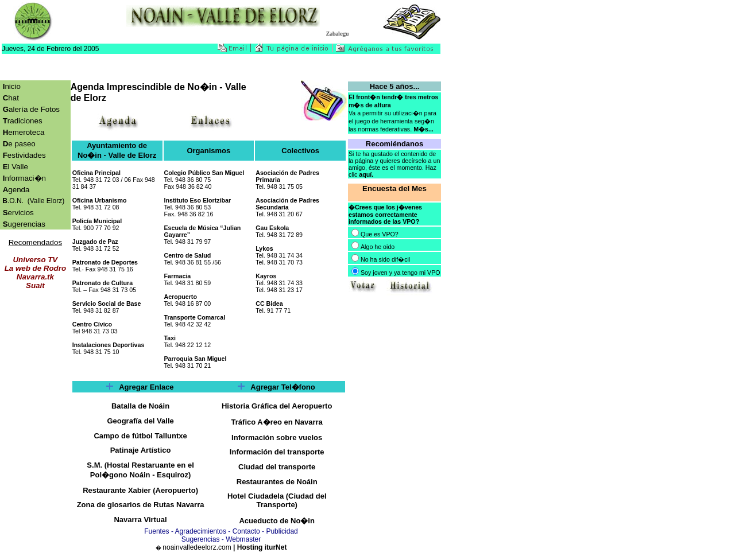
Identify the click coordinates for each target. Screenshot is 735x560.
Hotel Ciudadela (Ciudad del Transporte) (277, 500)
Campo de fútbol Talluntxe (140, 436)
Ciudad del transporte (277, 467)
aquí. (366, 174)
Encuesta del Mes (394, 188)
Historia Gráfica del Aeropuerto (277, 406)
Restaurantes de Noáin (277, 482)
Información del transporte (277, 452)
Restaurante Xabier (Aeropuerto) (140, 490)
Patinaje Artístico (141, 450)
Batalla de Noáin (140, 406)
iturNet (276, 547)
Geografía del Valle (140, 421)
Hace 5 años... (395, 86)
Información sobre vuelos (277, 437)
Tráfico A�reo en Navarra (277, 422)
